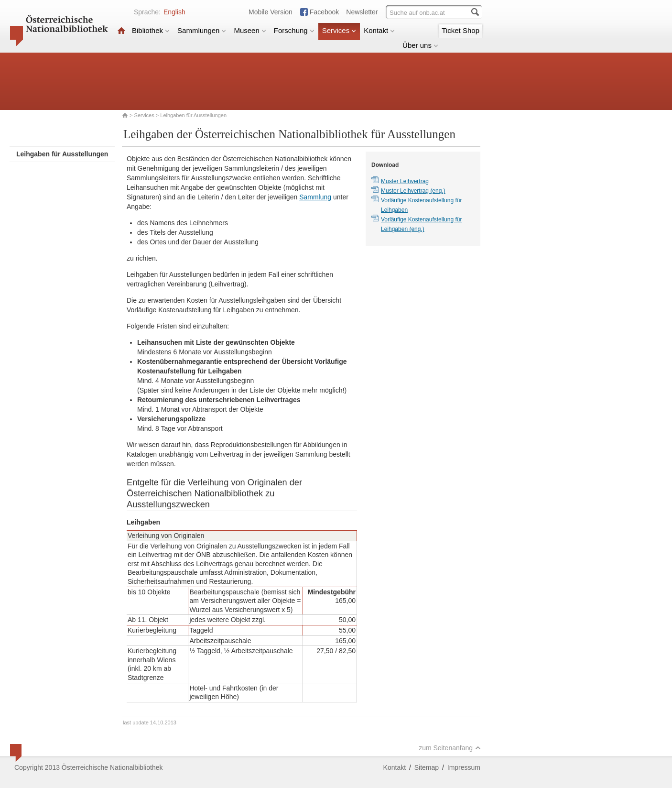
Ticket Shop (461, 30)
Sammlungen (202, 30)
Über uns (420, 45)
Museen (250, 30)
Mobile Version (271, 12)
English (174, 12)
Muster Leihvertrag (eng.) (413, 191)
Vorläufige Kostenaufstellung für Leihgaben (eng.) (421, 224)
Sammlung (315, 197)
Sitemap (427, 767)
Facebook (324, 12)
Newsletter (362, 12)
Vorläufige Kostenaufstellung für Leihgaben (421, 205)
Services (339, 30)
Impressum (464, 767)
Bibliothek (151, 30)
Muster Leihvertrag (405, 181)
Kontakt (379, 30)
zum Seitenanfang (450, 748)
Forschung (294, 30)
